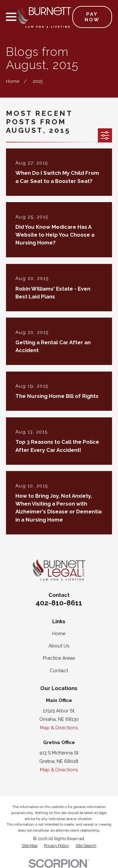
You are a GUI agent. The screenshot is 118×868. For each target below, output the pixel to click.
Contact (59, 671)
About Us (59, 646)
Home (59, 634)
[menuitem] (30, 846)
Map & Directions (59, 728)
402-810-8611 (59, 603)
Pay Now (92, 17)
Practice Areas (59, 658)
